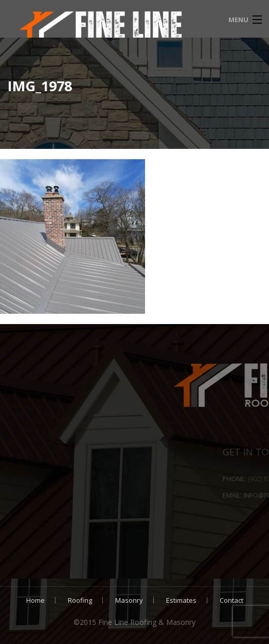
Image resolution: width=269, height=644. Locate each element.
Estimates (181, 600)
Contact (231, 600)
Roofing (80, 600)
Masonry (129, 600)
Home (35, 600)
